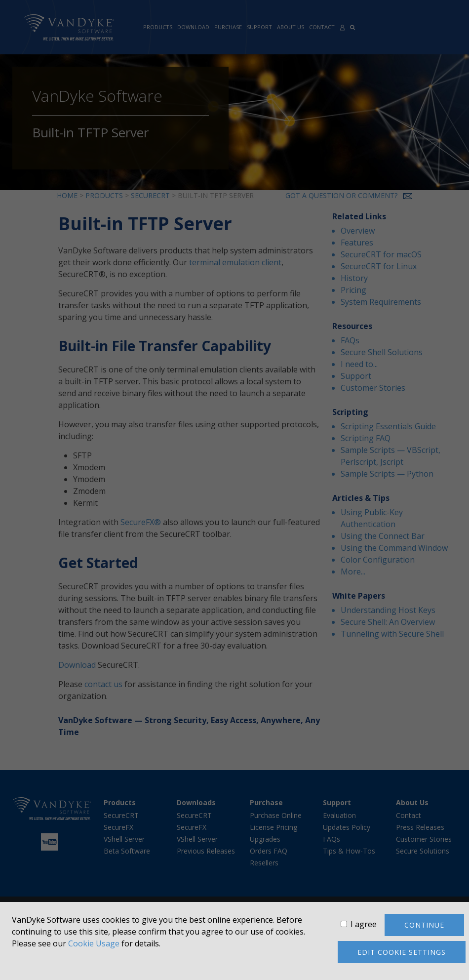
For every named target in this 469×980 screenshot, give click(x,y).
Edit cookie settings (402, 952)
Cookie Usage (94, 943)
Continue (424, 925)
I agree (364, 924)
